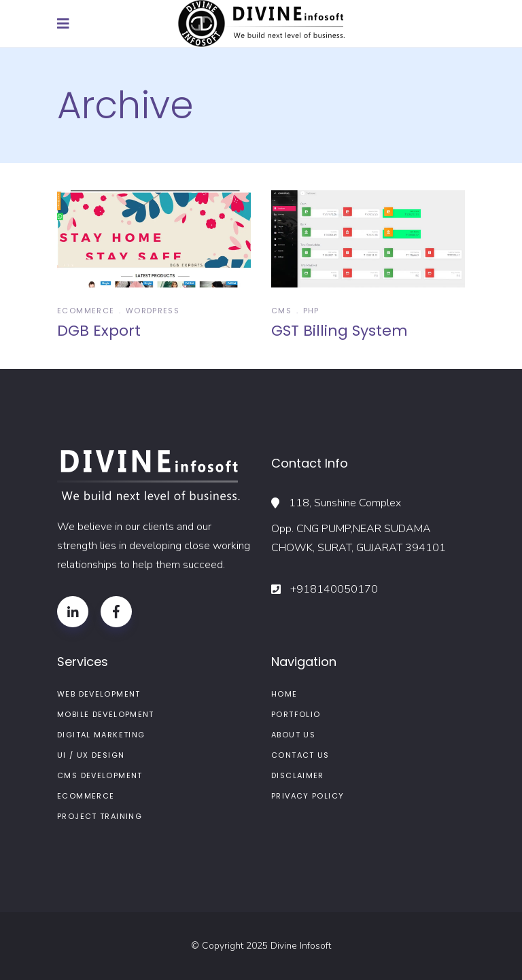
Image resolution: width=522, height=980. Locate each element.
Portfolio (296, 714)
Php (311, 311)
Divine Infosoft (301, 946)
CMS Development (100, 775)
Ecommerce (86, 311)
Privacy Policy (308, 796)
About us (293, 735)
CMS (281, 311)
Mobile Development (106, 714)
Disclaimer (298, 775)
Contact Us (300, 755)
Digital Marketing (101, 735)
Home (284, 694)
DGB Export (99, 331)
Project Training (100, 816)
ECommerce (86, 796)
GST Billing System (340, 331)
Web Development (99, 694)
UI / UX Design (91, 755)
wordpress (153, 311)
